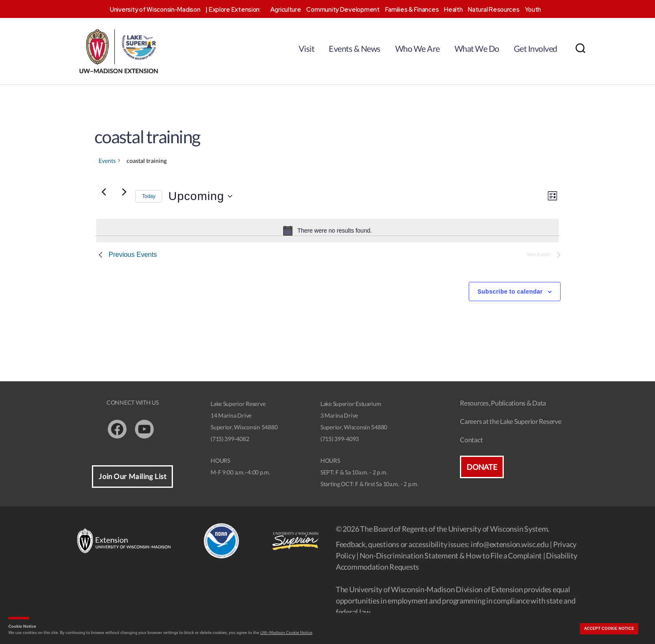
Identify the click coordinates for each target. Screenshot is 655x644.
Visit (307, 48)
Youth (533, 10)
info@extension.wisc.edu (510, 544)
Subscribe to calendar (510, 292)
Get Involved (536, 48)
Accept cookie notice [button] (609, 629)
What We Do (477, 48)
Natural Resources (494, 10)
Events (107, 161)
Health (453, 10)
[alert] (327, 231)
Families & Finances (412, 10)
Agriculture (286, 10)
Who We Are (418, 48)
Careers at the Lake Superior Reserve (510, 421)
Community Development (343, 10)
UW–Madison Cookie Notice (286, 633)
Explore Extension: (235, 10)
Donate (482, 467)
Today (149, 196)
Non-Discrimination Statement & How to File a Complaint (451, 555)
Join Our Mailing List (132, 476)
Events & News (355, 48)
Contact (471, 440)
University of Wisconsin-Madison (155, 10)
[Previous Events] (104, 192)
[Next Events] (124, 192)
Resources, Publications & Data (503, 403)
